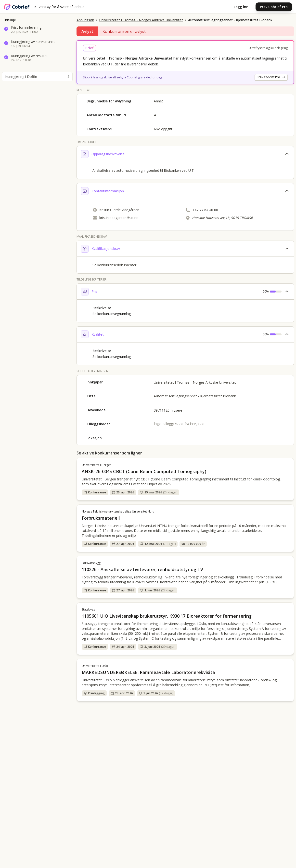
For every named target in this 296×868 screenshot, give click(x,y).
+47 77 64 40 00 (205, 210)
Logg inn (241, 7)
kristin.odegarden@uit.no (119, 218)
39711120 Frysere (168, 410)
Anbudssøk (85, 20)
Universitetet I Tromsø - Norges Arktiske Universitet (141, 20)
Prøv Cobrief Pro (274, 7)
